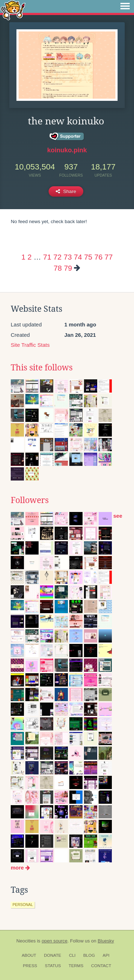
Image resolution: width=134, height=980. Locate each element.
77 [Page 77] (109, 257)
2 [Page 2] (29, 257)
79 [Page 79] (68, 268)
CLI (72, 955)
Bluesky (106, 941)
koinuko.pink (67, 150)
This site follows (42, 368)
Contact (101, 966)
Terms (76, 966)
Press (30, 966)
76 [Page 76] (98, 257)
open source (55, 941)
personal (23, 905)
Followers (30, 500)
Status (53, 966)
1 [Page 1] (23, 257)
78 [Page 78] (58, 268)
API (106, 955)
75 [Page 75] (88, 257)
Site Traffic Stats (30, 345)
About (29, 955)
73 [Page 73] (68, 257)
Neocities (26, 941)
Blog (89, 955)
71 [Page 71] (47, 257)
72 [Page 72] (57, 257)
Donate (53, 955)
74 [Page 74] (78, 257)
